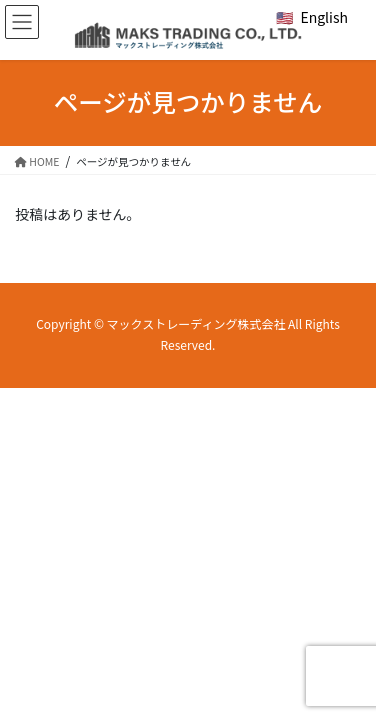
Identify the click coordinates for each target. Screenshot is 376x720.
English (324, 17)
